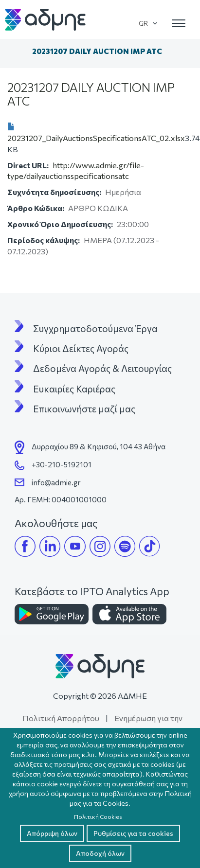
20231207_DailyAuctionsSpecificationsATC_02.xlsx (96, 138)
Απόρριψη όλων (52, 833)
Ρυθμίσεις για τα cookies (133, 833)
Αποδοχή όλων (100, 853)
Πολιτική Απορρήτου (61, 718)
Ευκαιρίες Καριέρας (74, 389)
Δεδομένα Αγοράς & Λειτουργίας (102, 369)
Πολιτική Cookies (98, 816)
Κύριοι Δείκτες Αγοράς (81, 349)
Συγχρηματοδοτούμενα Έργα (95, 329)
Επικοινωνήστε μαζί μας (84, 409)
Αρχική (17, 52)
